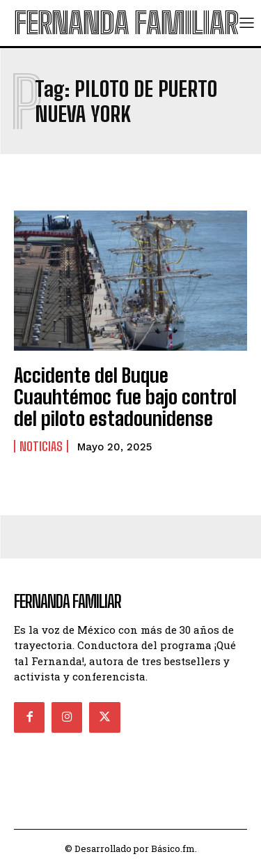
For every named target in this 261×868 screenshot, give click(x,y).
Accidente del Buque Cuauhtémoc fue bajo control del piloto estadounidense (125, 397)
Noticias (41, 446)
